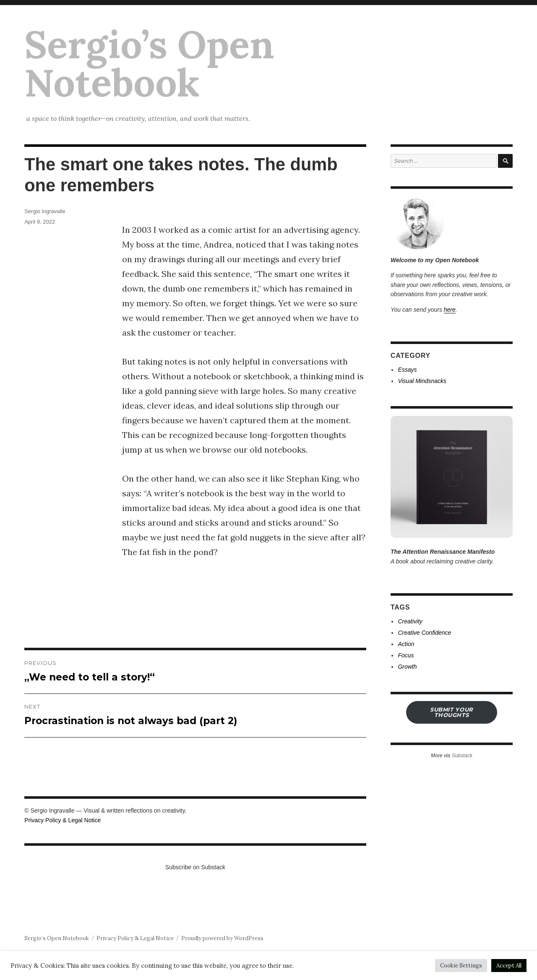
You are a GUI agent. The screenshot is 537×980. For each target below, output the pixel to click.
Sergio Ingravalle (45, 211)
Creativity (410, 621)
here (450, 310)
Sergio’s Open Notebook (149, 63)
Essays (407, 370)
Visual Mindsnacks (422, 381)
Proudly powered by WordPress (222, 938)
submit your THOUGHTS (452, 712)
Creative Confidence (424, 633)
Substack (462, 756)
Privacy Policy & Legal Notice (63, 820)
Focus (406, 655)
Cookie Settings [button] (461, 966)
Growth (407, 667)
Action (406, 644)
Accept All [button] (509, 966)
